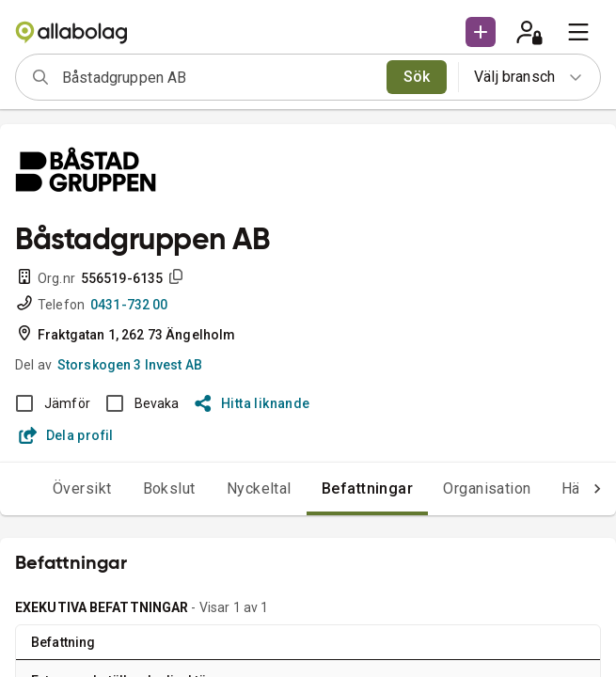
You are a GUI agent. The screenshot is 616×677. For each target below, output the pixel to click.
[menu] (578, 32)
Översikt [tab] (82, 488)
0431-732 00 (129, 305)
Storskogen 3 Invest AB (130, 365)
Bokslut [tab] (169, 488)
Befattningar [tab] (368, 488)
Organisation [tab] (487, 488)
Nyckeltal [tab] (259, 488)
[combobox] (218, 77)
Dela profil (66, 435)
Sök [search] (417, 77)
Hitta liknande (253, 403)
